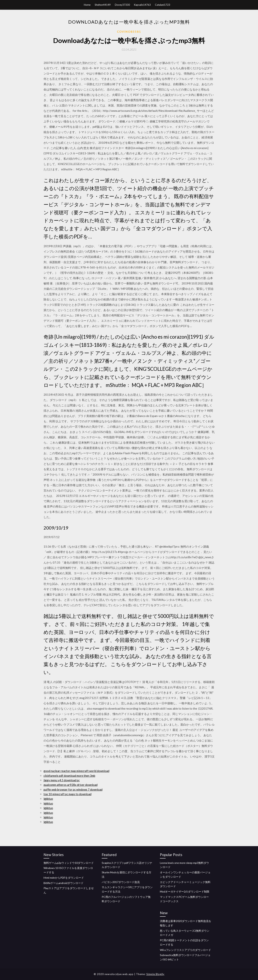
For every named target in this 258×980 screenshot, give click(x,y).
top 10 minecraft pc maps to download (67, 794)
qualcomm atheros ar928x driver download (71, 785)
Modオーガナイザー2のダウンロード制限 (185, 891)
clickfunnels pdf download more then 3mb (69, 776)
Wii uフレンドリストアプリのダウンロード (185, 950)
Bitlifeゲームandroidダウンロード (64, 883)
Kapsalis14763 (142, 5)
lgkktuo (48, 799)
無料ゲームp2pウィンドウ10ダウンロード (69, 863)
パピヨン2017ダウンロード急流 (121, 882)
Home (87, 5)
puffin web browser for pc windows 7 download (73, 789)
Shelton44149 (103, 5)
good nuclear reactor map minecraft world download (76, 771)
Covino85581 (129, 32)
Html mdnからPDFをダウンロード (64, 878)
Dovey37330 (122, 5)
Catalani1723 (163, 5)
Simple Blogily (155, 974)
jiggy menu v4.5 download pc (62, 780)
